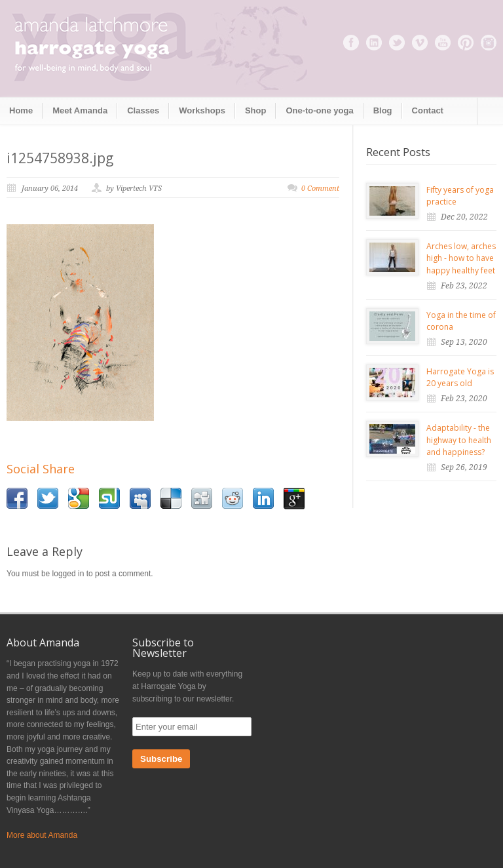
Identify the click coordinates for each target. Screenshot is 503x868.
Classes (143, 110)
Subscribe (161, 759)
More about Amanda (42, 835)
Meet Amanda (80, 110)
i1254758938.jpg (60, 158)
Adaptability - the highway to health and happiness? (459, 440)
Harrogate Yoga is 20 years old (460, 378)
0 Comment (320, 188)
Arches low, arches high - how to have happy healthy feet (461, 258)
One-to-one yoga (319, 110)
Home (21, 110)
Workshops (202, 110)
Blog (383, 110)
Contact (428, 110)
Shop (256, 110)
